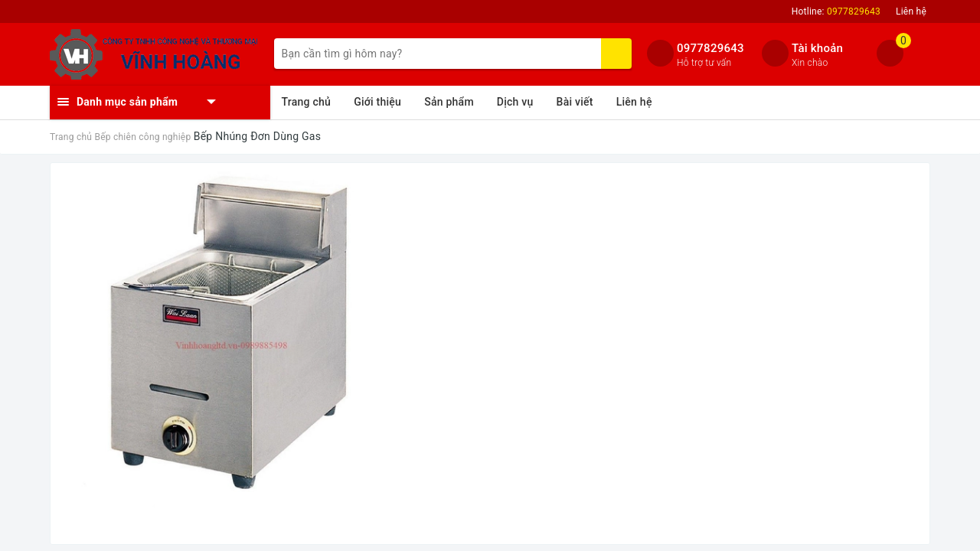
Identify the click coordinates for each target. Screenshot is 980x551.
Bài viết (575, 102)
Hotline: (836, 11)
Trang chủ (307, 102)
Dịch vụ (515, 102)
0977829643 (710, 48)
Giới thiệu (377, 102)
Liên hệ (911, 11)
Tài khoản (817, 48)
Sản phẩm (449, 102)
